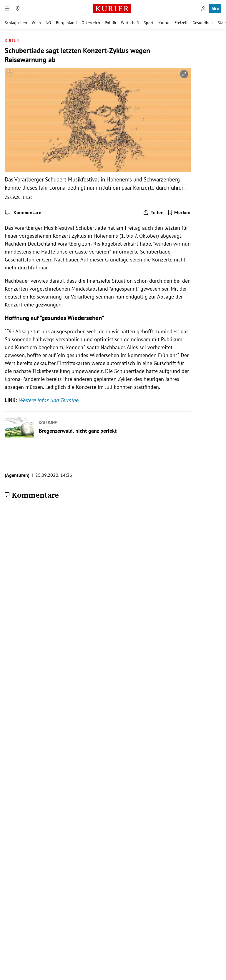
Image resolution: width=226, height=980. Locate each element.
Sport (149, 23)
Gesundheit (203, 23)
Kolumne (48, 422)
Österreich (91, 23)
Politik (110, 23)
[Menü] (7, 9)
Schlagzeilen (16, 23)
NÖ (48, 23)
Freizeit (181, 23)
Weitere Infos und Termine (48, 400)
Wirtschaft (130, 23)
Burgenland (66, 23)
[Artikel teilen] (153, 212)
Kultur (164, 23)
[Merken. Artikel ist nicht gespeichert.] (179, 212)
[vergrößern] (184, 74)
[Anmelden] (203, 9)
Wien (36, 23)
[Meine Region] (18, 9)
